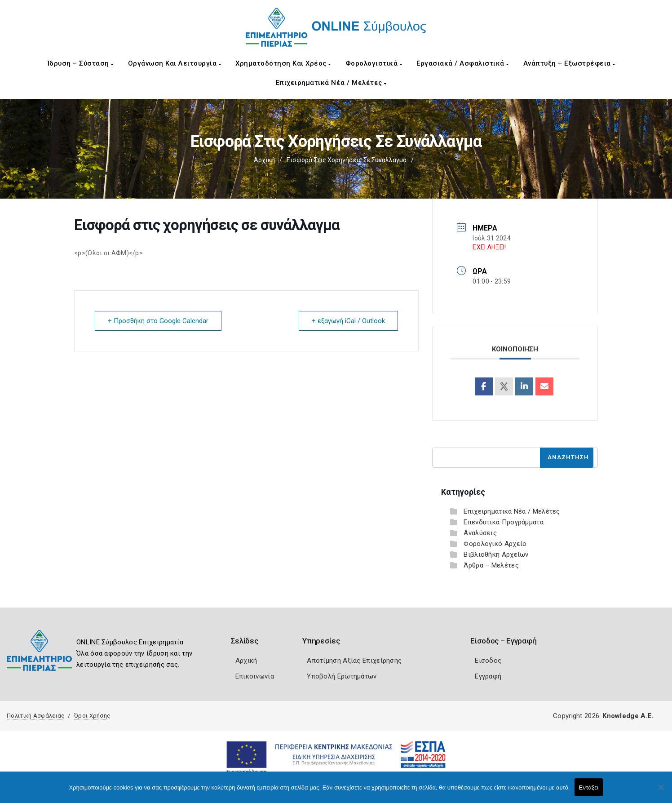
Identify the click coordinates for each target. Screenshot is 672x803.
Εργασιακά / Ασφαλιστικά (463, 63)
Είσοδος (488, 661)
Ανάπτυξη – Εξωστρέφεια (569, 63)
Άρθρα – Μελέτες (491, 565)
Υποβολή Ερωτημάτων (342, 676)
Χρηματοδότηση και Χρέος (283, 63)
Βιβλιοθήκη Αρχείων (496, 555)
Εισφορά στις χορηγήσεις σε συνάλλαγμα (347, 160)
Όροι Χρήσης (92, 716)
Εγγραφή (488, 676)
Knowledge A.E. (628, 716)
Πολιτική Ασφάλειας (35, 716)
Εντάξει (589, 787)
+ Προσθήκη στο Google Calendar (158, 321)
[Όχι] (661, 792)
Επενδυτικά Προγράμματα (504, 522)
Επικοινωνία (255, 676)
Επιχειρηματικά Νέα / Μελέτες (331, 83)
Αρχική (264, 160)
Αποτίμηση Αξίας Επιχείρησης (354, 661)
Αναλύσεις (480, 533)
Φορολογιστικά (374, 63)
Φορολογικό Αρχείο (495, 544)
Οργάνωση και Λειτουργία (175, 63)
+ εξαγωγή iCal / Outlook (348, 321)
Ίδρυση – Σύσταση (80, 63)
